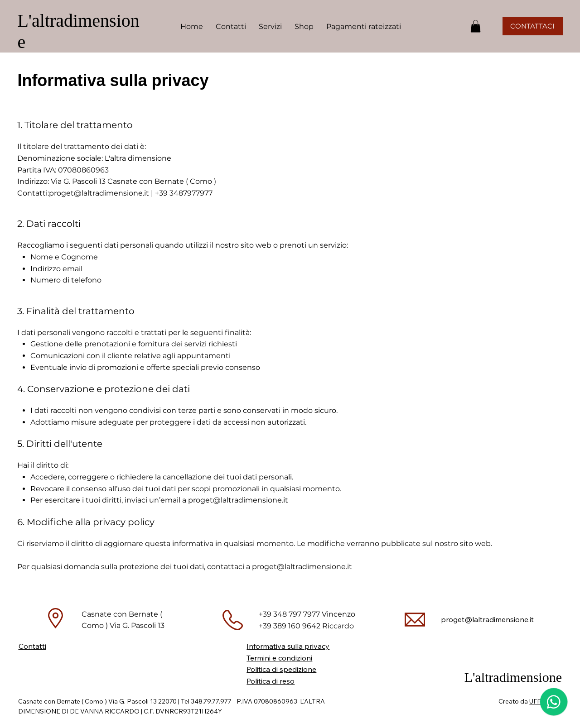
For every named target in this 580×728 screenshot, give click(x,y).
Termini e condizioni (279, 658)
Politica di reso (271, 681)
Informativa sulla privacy (288, 646)
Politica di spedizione (281, 669)
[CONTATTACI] (533, 26)
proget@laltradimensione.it (99, 193)
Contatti (32, 646)
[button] (270, 26)
